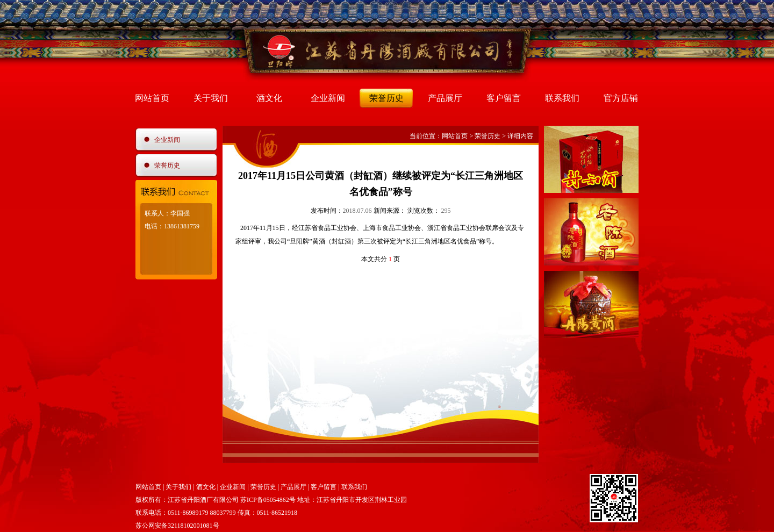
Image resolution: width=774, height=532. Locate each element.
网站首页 (152, 98)
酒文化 (269, 98)
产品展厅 (445, 98)
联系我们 (562, 98)
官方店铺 (621, 98)
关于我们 (211, 98)
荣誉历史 (386, 98)
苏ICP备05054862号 (268, 500)
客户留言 (504, 98)
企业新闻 (328, 98)
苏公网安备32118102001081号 (177, 526)
